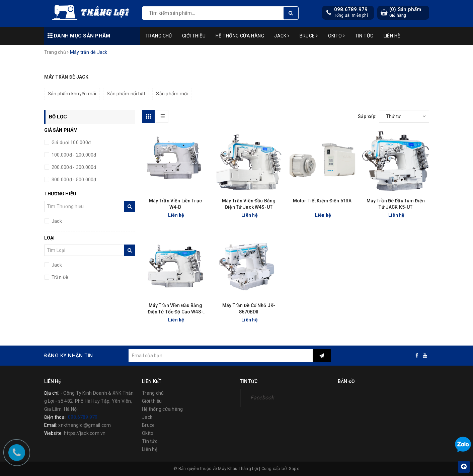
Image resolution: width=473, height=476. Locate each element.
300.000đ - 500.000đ (73, 180)
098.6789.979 (351, 9)
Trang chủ (159, 36)
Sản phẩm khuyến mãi (72, 94)
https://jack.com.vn (85, 433)
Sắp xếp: (367, 116)
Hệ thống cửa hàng (240, 36)
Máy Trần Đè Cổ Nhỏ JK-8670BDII (249, 309)
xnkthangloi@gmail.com (85, 425)
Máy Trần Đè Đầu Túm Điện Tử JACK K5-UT (396, 204)
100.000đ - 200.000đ (73, 155)
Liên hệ (392, 36)
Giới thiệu (194, 36)
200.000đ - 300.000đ (73, 167)
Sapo (294, 468)
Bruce (309, 36)
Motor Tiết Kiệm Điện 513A (322, 201)
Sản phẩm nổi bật (126, 94)
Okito (337, 36)
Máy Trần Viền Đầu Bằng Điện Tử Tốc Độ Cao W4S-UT (175, 309)
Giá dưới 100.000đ (71, 142)
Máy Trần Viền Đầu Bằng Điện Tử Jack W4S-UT (249, 204)
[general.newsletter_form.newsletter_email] (221, 356)
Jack (282, 36)
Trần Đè (60, 277)
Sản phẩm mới (172, 94)
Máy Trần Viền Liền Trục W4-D (175, 204)
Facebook (262, 398)
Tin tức (364, 36)
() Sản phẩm (405, 12)
